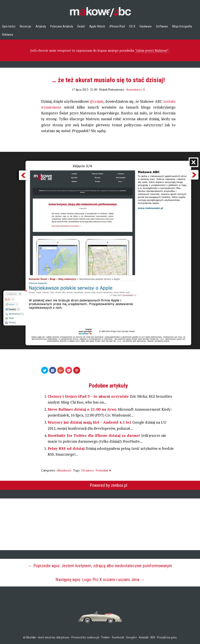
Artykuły (41, 26)
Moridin (31, 637)
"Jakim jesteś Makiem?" (152, 50)
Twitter (105, 637)
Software (162, 26)
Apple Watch (97, 26)
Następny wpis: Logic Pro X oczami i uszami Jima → (100, 580)
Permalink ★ (103, 470)
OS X (132, 26)
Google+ (131, 637)
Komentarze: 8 (136, 90)
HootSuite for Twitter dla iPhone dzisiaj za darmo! (94, 435)
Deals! (81, 26)
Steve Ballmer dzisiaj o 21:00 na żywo (83, 409)
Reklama (8, 35)
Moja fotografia (182, 26)
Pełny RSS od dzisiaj (67, 448)
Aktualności (64, 470)
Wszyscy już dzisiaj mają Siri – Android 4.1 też (90, 422)
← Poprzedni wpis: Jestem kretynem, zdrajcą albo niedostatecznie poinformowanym (100, 566)
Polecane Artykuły (62, 26)
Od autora (87, 470)
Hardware (146, 26)
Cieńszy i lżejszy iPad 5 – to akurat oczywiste (89, 396)
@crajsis (96, 101)
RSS (153, 637)
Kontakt (144, 637)
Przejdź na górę (167, 637)
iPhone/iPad (117, 26)
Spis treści (9, 26)
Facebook (118, 637)
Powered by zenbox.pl (108, 485)
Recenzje (25, 26)
